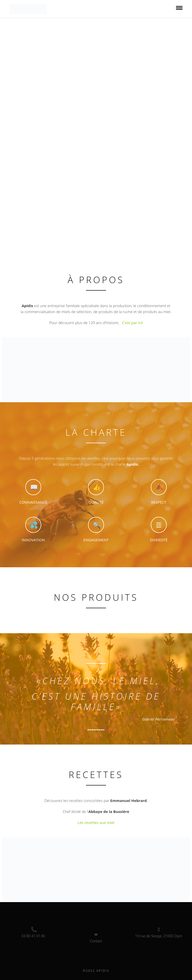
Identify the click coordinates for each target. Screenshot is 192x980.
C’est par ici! (132, 323)
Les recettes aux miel (96, 822)
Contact (96, 941)
